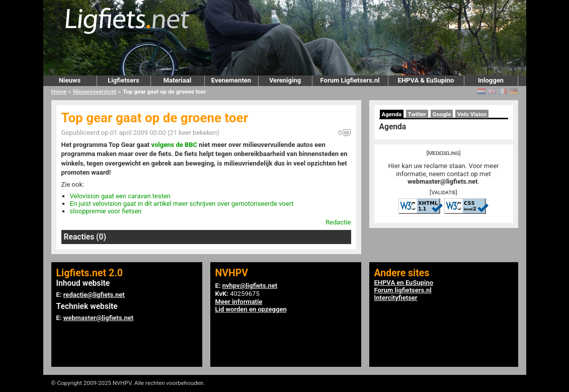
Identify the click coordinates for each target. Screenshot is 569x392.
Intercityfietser (396, 298)
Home (59, 92)
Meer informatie (239, 302)
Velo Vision (472, 114)
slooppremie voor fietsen (106, 211)
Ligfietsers (123, 80)
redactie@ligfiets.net (94, 295)
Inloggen (491, 80)
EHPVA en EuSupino (404, 283)
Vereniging (285, 80)
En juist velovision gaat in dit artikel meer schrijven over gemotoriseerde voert (182, 204)
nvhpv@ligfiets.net (250, 286)
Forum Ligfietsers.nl (350, 80)
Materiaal (177, 80)
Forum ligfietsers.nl (403, 290)
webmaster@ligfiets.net (442, 181)
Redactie (338, 222)
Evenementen (231, 80)
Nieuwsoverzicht (95, 92)
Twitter (417, 114)
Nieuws (70, 80)
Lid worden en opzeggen (251, 309)
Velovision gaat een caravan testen (120, 196)
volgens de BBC (175, 145)
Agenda (392, 114)
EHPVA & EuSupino (426, 80)
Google (442, 114)
